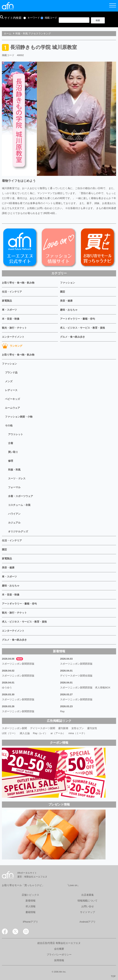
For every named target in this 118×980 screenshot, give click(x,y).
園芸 (63, 292)
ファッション (68, 283)
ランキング (12, 346)
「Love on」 (73, 885)
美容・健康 (66, 301)
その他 (9, 425)
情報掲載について (87, 901)
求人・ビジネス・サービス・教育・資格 (83, 328)
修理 (11, 461)
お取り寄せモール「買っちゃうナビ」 (23, 885)
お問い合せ (88, 906)
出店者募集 (88, 895)
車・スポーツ (9, 310)
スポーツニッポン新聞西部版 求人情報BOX (85, 688)
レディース (11, 390)
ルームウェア (12, 408)
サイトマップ (87, 912)
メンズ (9, 381)
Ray (62, 711)
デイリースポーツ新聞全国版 (76, 676)
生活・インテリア (12, 292)
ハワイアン (14, 514)
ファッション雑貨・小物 (19, 417)
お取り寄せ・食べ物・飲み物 (18, 283)
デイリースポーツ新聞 (43, 728)
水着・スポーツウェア (21, 496)
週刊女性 (92, 728)
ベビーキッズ (12, 399)
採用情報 (59, 960)
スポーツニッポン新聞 (14, 728)
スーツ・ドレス (17, 478)
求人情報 (31, 906)
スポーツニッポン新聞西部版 (18, 664)
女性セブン (78, 728)
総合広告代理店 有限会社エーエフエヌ (59, 943)
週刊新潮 (63, 728)
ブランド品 (11, 373)
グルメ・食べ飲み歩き (73, 337)
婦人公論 (25, 733)
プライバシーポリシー (59, 955)
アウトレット (16, 434)
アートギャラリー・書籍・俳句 (78, 319)
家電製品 (7, 301)
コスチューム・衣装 (19, 505)
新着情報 (31, 901)
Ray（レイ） (40, 733)
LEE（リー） (9, 733)
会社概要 (59, 949)
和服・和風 (14, 470)
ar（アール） (58, 733)
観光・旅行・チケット (14, 328)
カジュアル (14, 523)
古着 (11, 443)
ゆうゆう (7, 688)
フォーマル (14, 487)
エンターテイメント (13, 337)
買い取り (13, 452)
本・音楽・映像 (11, 319)
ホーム (8, 33)
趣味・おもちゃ (69, 310)
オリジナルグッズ (18, 531)
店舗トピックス (30, 895)
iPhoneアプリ (30, 922)
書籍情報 (31, 912)
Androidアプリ (87, 922)
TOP (113, 976)
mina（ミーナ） (77, 733)
